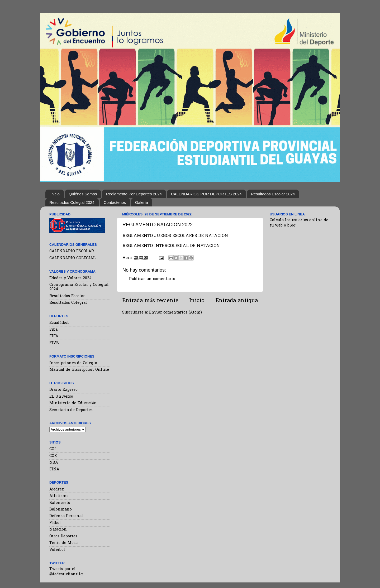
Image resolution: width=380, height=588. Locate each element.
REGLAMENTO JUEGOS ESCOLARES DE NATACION (175, 236)
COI (53, 449)
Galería (142, 202)
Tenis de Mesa (63, 543)
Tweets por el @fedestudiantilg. (66, 572)
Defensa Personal (66, 516)
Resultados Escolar (67, 296)
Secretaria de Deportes (71, 410)
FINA (54, 469)
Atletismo (59, 496)
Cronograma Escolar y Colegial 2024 (79, 287)
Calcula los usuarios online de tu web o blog (299, 223)
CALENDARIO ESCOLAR (72, 251)
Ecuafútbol (59, 323)
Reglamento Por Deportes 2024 (134, 194)
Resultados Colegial (68, 303)
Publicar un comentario (152, 279)
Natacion (58, 530)
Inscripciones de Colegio (73, 363)
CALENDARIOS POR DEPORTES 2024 (206, 194)
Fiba (53, 330)
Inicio (55, 194)
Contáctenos (115, 202)
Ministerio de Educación (73, 403)
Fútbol (55, 523)
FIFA (54, 336)
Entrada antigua (237, 301)
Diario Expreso (63, 390)
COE (53, 456)
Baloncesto (60, 503)
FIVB (54, 343)
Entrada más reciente (150, 301)
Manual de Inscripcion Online (79, 370)
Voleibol (57, 550)
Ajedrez (57, 490)
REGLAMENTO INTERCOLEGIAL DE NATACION (171, 246)
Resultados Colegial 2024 (72, 202)
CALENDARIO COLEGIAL (72, 258)
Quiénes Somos (83, 194)
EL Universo (61, 397)
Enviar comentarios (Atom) (175, 313)
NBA (54, 463)
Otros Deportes (63, 536)
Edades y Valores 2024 (70, 278)
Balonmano (61, 510)
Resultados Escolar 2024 (273, 194)
